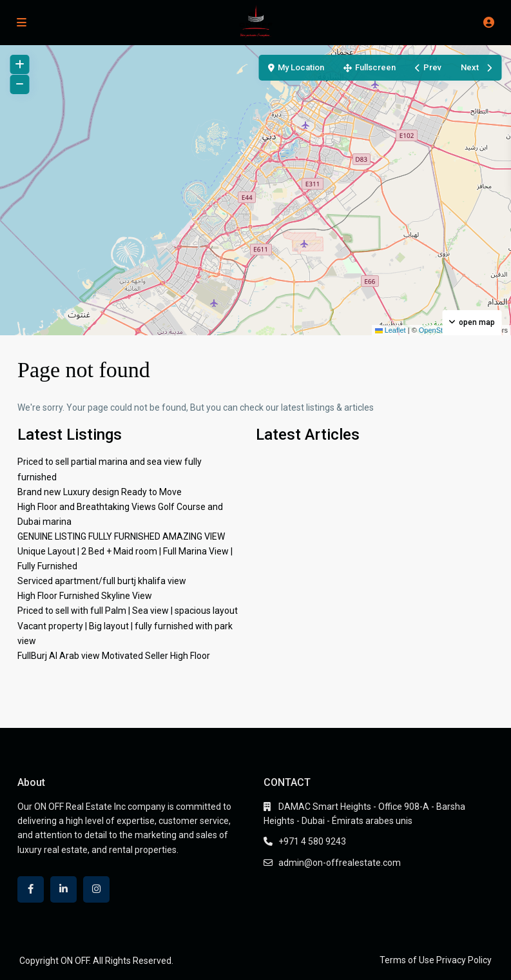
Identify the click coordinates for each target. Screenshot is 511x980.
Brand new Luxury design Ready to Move (100, 492)
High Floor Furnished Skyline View (85, 596)
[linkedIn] (63, 889)
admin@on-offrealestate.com (340, 863)
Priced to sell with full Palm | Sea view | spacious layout (128, 611)
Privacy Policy (464, 960)
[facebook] (31, 889)
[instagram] (96, 889)
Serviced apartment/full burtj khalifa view (102, 581)
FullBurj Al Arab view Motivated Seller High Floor (114, 656)
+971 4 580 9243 (312, 841)
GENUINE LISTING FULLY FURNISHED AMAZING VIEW (121, 536)
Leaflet (390, 330)
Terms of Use (407, 960)
